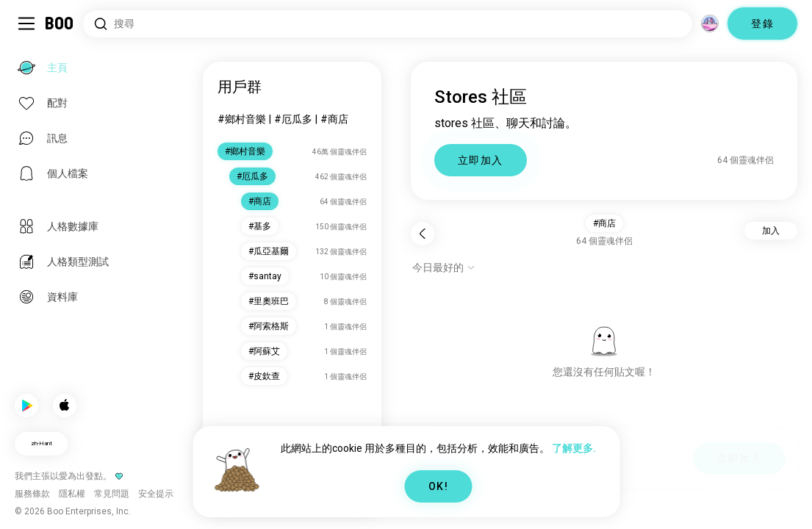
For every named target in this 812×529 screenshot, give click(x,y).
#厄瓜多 (293, 119)
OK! (438, 486)
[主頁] (60, 24)
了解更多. (574, 448)
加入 (771, 231)
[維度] (710, 24)
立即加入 (481, 160)
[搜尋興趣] (388, 24)
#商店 (334, 119)
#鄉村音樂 (242, 119)
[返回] (423, 234)
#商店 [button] (604, 223)
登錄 (762, 24)
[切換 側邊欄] (26, 24)
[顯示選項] (444, 267)
